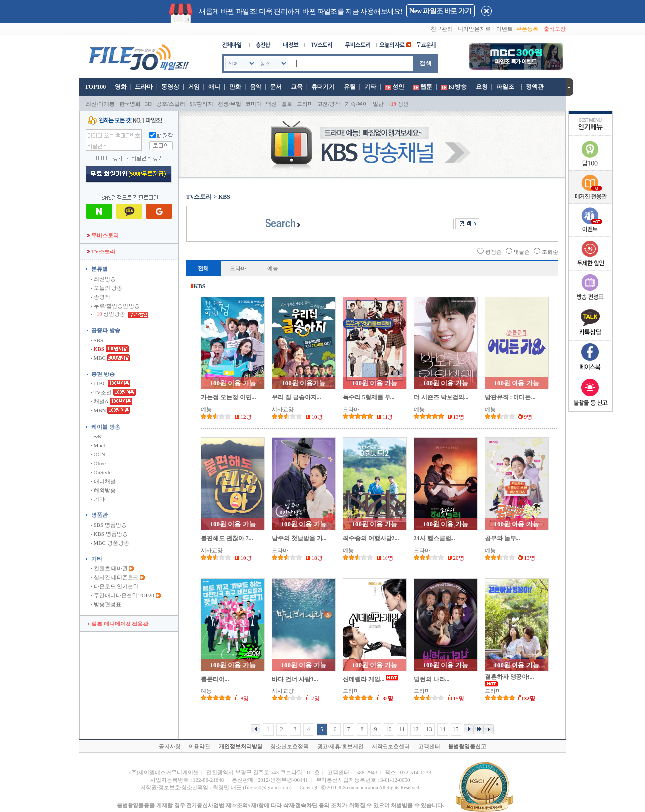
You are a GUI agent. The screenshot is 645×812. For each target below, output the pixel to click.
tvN (97, 437)
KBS (98, 349)
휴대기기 (323, 87)
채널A (100, 401)
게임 (194, 87)
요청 (482, 87)
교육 (297, 87)
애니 (214, 87)
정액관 (535, 87)
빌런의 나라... (432, 679)
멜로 (287, 104)
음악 (256, 87)
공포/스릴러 (171, 104)
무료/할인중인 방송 (116, 306)
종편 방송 (103, 374)
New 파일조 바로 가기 (440, 11)
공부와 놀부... (503, 538)
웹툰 (426, 87)
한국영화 (130, 104)
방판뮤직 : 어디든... (510, 397)
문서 (276, 87)
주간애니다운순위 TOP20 (123, 595)
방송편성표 (106, 604)
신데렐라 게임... (364, 679)
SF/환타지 (201, 104)
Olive (98, 463)
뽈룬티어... (215, 679)
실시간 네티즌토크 (115, 577)
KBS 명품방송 (109, 534)
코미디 (253, 104)
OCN (98, 454)
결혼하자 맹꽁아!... (510, 677)
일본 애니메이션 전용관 (118, 624)
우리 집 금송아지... (296, 397)
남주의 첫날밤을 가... (299, 538)
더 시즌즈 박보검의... (441, 397)
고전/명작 (329, 104)
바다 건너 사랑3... (295, 679)
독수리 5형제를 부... (369, 397)
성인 (398, 87)
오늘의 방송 (107, 288)
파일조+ (507, 87)
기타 (370, 87)
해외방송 (103, 490)
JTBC (99, 383)
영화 (121, 87)
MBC (98, 358)
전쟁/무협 (229, 104)
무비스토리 (103, 235)
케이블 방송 (106, 427)
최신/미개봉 (100, 104)
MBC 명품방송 (110, 543)
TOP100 (95, 87)
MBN (99, 410)
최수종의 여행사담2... (371, 538)
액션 (271, 104)
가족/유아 (356, 104)
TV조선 (101, 392)
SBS (97, 340)
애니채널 (103, 481)
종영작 (101, 297)
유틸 (350, 87)
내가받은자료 (474, 29)
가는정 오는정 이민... (228, 397)
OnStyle (101, 472)
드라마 (144, 87)
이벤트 (504, 29)
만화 (235, 87)
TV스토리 (101, 251)
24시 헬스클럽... (435, 538)
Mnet (98, 445)
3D (149, 104)
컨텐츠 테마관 (110, 568)
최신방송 (103, 279)
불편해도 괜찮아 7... (227, 538)
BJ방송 (457, 87)
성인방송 (109, 314)
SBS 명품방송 (109, 525)
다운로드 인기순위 (115, 586)
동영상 (170, 87)
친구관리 (442, 29)
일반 (378, 104)
